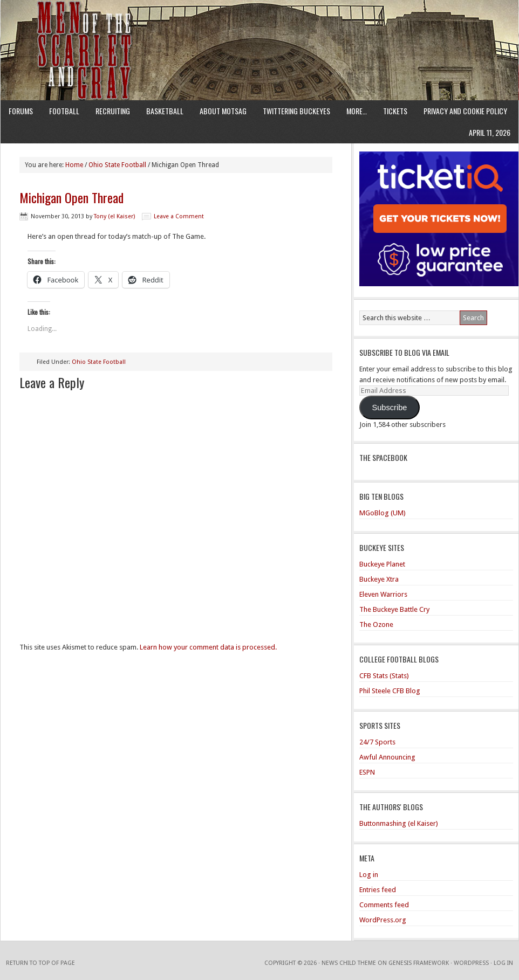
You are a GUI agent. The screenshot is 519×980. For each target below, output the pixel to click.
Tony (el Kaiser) (114, 216)
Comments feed (384, 905)
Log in (369, 875)
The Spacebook (383, 457)
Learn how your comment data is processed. (208, 647)
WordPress (471, 963)
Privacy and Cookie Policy (465, 111)
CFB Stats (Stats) (384, 676)
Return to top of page (40, 963)
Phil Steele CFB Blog (390, 691)
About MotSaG (223, 111)
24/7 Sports (377, 742)
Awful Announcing (387, 757)
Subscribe (389, 408)
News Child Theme (349, 963)
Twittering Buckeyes (296, 111)
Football (64, 111)
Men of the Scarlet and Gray (259, 30)
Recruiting (113, 111)
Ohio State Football (99, 362)
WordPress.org (383, 920)
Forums (21, 111)
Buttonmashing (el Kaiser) (399, 823)
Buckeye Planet (382, 564)
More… (357, 111)
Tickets (395, 111)
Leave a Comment (179, 216)
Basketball (165, 111)
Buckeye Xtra (379, 579)
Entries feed (378, 890)
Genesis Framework (419, 963)
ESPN (367, 772)
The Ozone (376, 624)
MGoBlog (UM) (383, 513)
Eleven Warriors (383, 594)
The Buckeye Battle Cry (394, 609)
